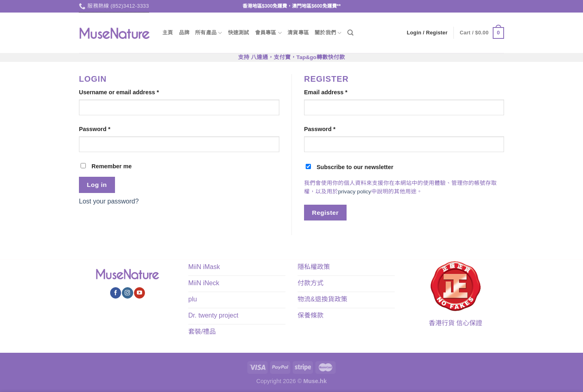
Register (326, 213)
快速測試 (239, 33)
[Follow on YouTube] (139, 293)
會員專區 (268, 33)
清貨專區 (298, 33)
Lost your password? (109, 201)
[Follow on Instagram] (127, 293)
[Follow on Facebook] (116, 293)
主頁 (168, 33)
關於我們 (328, 33)
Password (95, 129)
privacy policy (355, 192)
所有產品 (209, 33)
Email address (326, 92)
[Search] (350, 33)
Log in (97, 185)
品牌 (184, 33)
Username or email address (119, 92)
